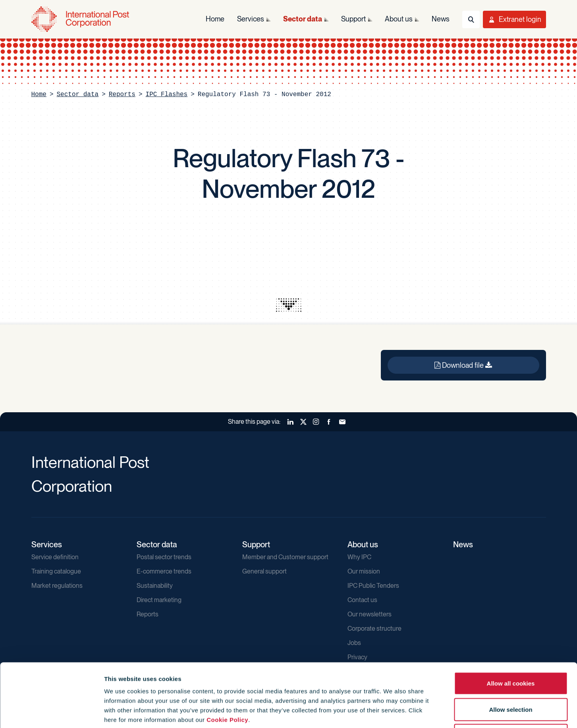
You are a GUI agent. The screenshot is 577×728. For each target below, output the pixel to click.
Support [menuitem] (353, 19)
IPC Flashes (167, 95)
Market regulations (57, 586)
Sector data (78, 95)
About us (363, 545)
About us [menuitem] (399, 19)
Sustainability (155, 586)
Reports (122, 95)
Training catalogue (56, 571)
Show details (429, 712)
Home (39, 95)
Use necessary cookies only (511, 676)
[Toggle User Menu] (514, 19)
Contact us (362, 600)
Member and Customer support (285, 557)
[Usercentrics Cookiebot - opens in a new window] (51, 713)
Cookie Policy (227, 660)
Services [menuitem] (251, 19)
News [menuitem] (441, 19)
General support (264, 571)
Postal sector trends (164, 557)
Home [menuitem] (215, 19)
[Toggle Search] (471, 19)
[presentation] (289, 305)
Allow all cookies (511, 624)
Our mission (364, 571)
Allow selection (510, 650)
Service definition (55, 557)
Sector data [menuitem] (303, 19)
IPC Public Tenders (373, 586)
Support (256, 545)
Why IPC (359, 557)
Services (47, 545)
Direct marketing (159, 600)
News (463, 545)
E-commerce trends (164, 571)
